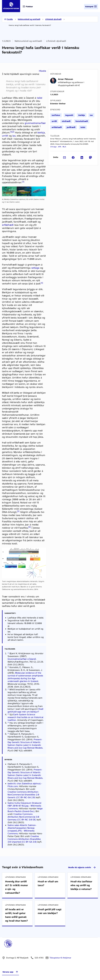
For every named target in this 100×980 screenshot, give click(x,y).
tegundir (69, 115)
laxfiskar (56, 115)
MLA (64, 147)
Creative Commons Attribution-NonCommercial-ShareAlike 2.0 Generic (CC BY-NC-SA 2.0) (23, 795)
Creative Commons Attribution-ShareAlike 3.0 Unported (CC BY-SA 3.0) (24, 839)
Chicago (53, 147)
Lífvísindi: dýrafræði (53, 19)
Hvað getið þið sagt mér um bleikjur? (25, 710)
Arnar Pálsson (65, 79)
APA (60, 147)
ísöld (39, 98)
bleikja (41, 133)
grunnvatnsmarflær (35, 123)
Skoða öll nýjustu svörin (82, 867)
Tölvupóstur (60, 958)
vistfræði (66, 121)
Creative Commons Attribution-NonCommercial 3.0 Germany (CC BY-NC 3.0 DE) (23, 817)
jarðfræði (71, 127)
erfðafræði (8, 225)
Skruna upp (10, 972)
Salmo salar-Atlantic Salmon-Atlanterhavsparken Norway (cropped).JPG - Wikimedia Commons (22, 829)
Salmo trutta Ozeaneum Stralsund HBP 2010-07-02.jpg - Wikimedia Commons (24, 806)
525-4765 (39, 958)
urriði (5, 136)
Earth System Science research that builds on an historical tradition (25, 717)
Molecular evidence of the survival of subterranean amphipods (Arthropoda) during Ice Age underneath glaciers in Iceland (25, 677)
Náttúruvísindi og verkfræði (29, 19)
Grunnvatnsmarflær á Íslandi (22, 659)
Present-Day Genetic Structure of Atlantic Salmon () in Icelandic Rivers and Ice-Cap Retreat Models (25, 744)
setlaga (35, 268)
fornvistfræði (82, 121)
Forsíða (10, 19)
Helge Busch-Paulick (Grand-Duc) (25, 810)
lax (14, 136)
